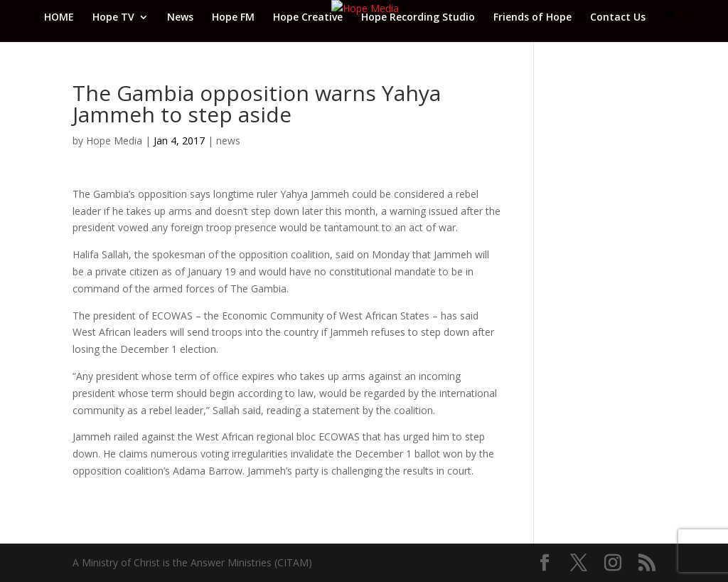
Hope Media (114, 141)
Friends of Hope (532, 18)
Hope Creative (308, 18)
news (228, 141)
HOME (59, 18)
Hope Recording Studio (418, 18)
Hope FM (233, 18)
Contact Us (618, 18)
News (180, 18)
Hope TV (113, 18)
